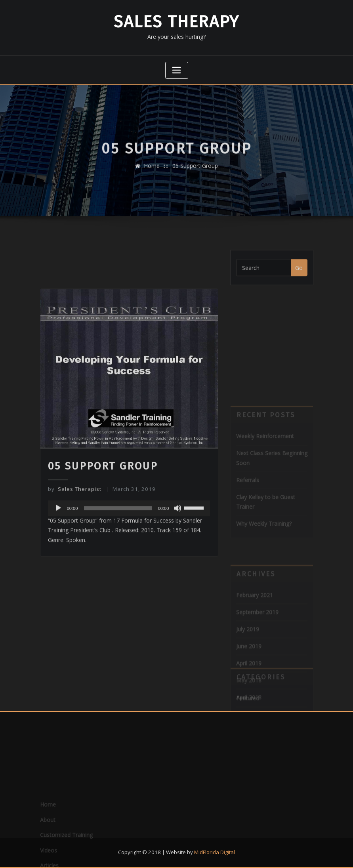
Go (299, 273)
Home (152, 171)
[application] (129, 548)
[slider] (118, 548)
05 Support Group (195, 171)
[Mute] (177, 548)
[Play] (58, 548)
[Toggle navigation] (177, 71)
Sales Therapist (75, 530)
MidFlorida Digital (215, 852)
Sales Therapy (176, 22)
